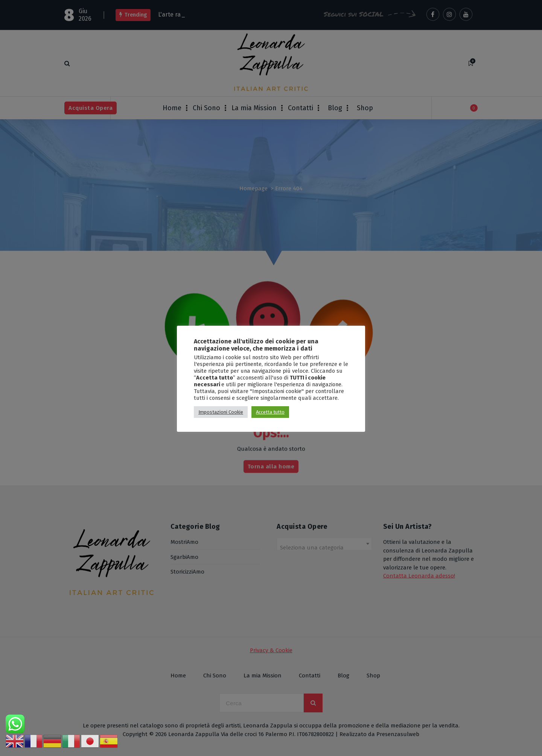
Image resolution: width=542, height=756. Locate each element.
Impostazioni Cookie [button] (221, 412)
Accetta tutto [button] (270, 412)
